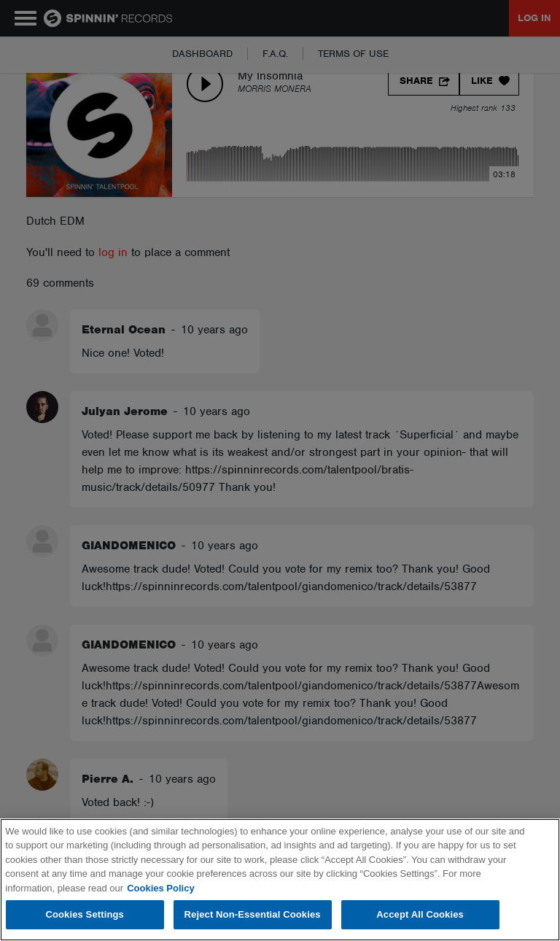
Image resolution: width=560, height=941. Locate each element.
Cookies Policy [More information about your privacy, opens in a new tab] (160, 888)
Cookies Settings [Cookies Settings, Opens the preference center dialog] (85, 914)
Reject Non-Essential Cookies (253, 914)
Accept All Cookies (420, 914)
